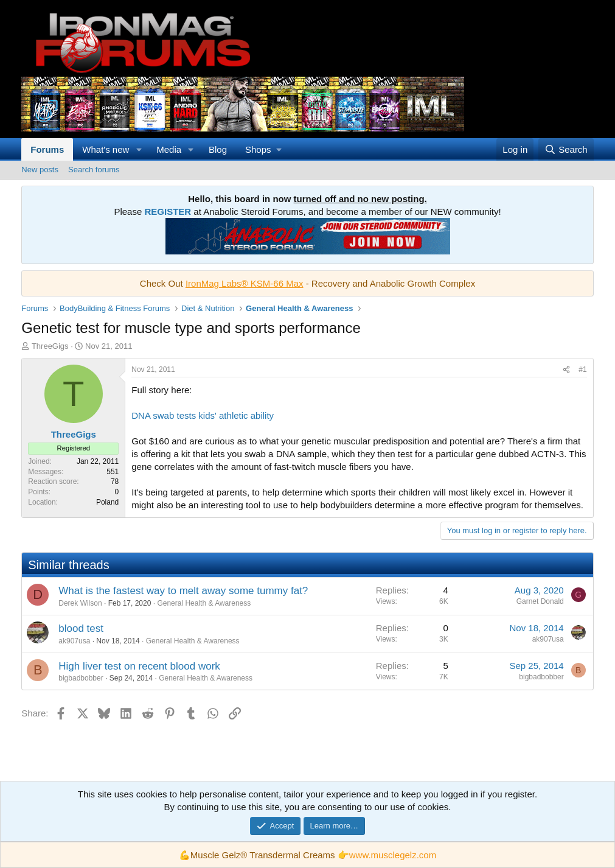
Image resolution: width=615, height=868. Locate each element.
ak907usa (74, 641)
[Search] (566, 149)
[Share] (566, 370)
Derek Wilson (80, 603)
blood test (81, 628)
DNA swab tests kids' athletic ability (203, 415)
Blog (218, 149)
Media (169, 149)
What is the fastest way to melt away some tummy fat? (183, 591)
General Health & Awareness (204, 603)
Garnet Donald (540, 601)
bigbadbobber (81, 678)
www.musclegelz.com (393, 855)
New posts (40, 170)
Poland (107, 502)
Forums (47, 149)
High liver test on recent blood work (139, 666)
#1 (582, 369)
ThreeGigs (50, 346)
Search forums (94, 170)
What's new (106, 149)
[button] (139, 149)
